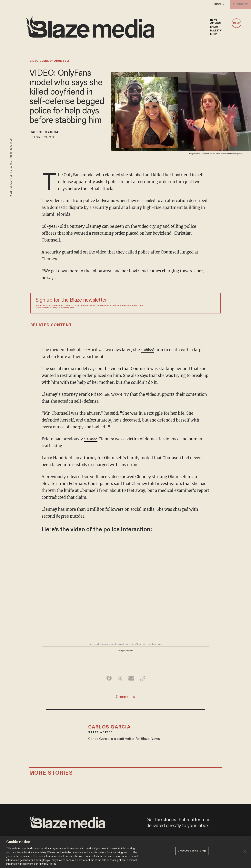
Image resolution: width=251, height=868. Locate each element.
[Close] (245, 851)
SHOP (214, 34)
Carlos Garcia (47, 133)
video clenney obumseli (49, 61)
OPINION (216, 24)
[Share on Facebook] (107, 679)
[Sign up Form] (188, 303)
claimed (91, 439)
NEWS (214, 20)
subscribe (240, 4)
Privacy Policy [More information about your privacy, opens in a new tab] (47, 864)
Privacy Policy (70, 306)
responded (147, 201)
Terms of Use (86, 306)
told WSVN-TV (118, 394)
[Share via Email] (132, 679)
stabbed (148, 350)
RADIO (214, 27)
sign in (219, 4)
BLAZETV (216, 31)
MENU (236, 23)
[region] (125, 852)
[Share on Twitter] (119, 679)
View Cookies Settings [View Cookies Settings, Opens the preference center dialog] (192, 852)
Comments (125, 698)
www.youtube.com (125, 651)
